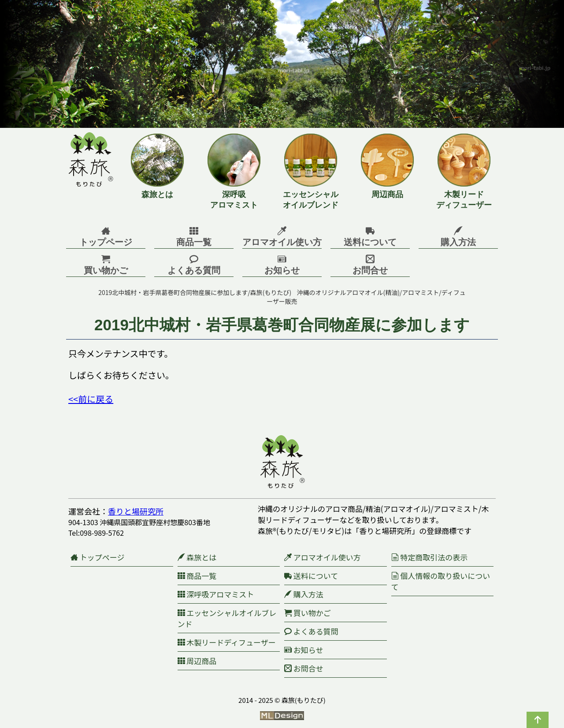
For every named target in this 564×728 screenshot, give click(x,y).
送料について (311, 576)
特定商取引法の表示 (430, 557)
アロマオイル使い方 (323, 557)
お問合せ (304, 668)
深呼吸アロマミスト (216, 594)
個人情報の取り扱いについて (441, 581)
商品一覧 (197, 576)
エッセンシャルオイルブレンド (227, 618)
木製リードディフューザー (227, 642)
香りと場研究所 (136, 511)
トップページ (97, 557)
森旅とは (197, 557)
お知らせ (304, 650)
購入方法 (304, 594)
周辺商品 (197, 661)
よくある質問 (311, 631)
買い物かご (308, 613)
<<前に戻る (91, 399)
